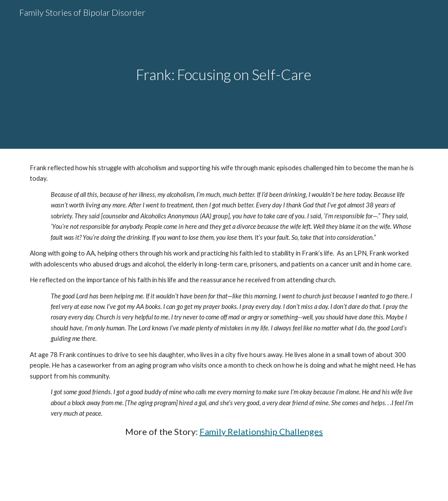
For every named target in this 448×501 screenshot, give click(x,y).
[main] (224, 75)
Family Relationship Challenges (261, 431)
